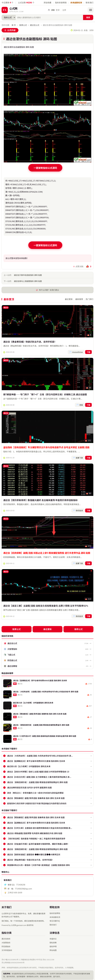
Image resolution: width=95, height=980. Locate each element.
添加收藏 (47, 3)
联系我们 (90, 3)
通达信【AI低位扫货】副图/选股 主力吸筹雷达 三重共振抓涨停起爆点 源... (39, 775)
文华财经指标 (7, 948)
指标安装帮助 (61, 3)
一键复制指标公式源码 (45, 167)
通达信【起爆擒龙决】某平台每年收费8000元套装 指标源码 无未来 (36, 759)
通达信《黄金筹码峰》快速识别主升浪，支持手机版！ (30, 342)
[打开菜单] (91, 10)
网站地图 (53, 948)
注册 (64, 10)
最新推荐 (79, 298)
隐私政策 (53, 941)
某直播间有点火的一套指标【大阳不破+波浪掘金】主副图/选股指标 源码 (38, 863)
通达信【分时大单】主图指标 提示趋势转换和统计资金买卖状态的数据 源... (40, 826)
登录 (58, 10)
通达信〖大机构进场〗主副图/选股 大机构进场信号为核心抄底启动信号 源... (40, 754)
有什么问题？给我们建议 (49, 289)
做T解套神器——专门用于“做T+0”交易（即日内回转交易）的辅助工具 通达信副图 (45, 395)
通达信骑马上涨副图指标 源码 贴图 (28, 280)
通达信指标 (6, 937)
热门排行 (90, 298)
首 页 (14, 25)
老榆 (82, 406)
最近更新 (69, 298)
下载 (89, 352)
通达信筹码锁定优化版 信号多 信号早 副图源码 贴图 (29, 786)
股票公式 (23, 25)
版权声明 (53, 945)
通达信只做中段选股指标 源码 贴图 (28, 274)
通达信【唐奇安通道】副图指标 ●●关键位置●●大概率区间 (34, 853)
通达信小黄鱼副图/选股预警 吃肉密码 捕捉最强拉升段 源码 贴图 (35, 832)
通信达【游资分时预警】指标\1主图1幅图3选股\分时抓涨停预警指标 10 (38, 770)
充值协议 (53, 937)
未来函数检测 (76, 3)
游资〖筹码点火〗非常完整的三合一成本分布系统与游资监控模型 (35, 791)
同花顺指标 (6, 945)
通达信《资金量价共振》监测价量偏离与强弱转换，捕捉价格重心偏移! (38, 842)
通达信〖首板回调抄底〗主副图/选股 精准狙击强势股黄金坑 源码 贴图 (37, 781)
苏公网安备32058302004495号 (13, 961)
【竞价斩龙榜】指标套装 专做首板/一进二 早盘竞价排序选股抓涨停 (36, 837)
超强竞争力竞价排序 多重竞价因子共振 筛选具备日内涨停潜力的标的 (37, 802)
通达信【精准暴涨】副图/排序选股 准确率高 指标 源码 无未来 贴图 (36, 796)
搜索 (88, 17)
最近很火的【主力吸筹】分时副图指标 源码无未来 (29, 765)
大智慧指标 (6, 941)
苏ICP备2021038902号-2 (11, 958)
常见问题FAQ (55, 919)
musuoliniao (78, 352)
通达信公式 (35, 25)
